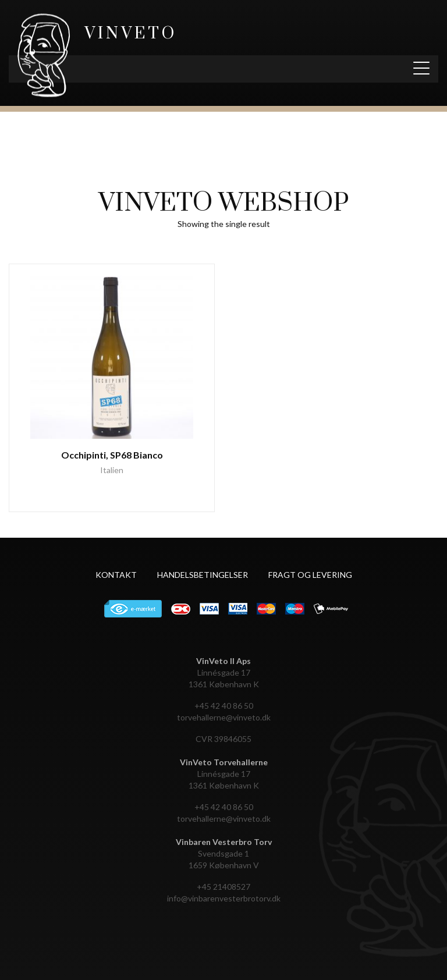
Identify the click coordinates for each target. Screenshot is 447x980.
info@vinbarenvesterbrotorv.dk (224, 898)
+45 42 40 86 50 (224, 706)
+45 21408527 (223, 887)
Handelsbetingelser (203, 575)
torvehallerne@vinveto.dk (224, 717)
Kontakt (116, 575)
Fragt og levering (310, 575)
